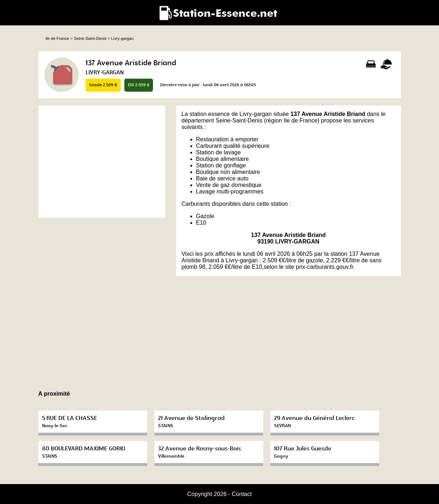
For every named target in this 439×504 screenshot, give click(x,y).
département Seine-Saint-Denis (222, 120)
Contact (242, 494)
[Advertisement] (102, 162)
